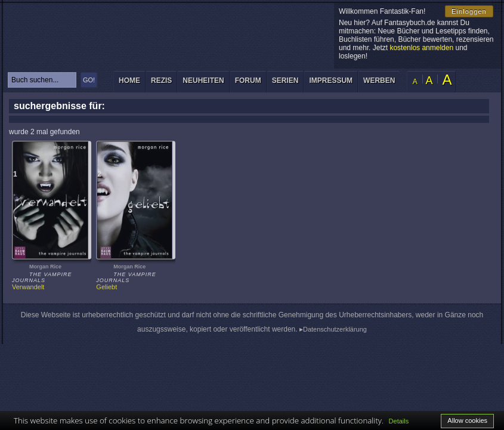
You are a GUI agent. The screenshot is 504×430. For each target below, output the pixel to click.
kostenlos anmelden (421, 48)
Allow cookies (467, 420)
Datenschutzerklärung (335, 329)
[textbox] (42, 80)
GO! (89, 80)
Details (399, 421)
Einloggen (469, 11)
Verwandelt (28, 287)
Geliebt (106, 287)
